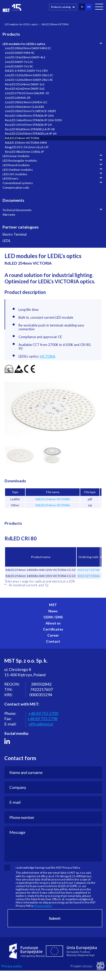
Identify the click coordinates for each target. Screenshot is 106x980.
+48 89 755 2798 (43, 719)
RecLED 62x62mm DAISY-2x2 (25, 89)
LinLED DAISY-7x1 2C (19, 62)
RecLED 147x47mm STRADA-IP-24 (28, 125)
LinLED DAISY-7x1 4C (19, 66)
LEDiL (7, 241)
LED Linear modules (16, 156)
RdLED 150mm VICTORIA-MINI (26, 143)
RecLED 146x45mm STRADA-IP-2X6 (29, 116)
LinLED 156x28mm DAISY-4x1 (25, 57)
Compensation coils (16, 187)
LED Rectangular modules (20, 160)
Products (11, 34)
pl (82, 7)
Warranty (9, 215)
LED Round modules (16, 165)
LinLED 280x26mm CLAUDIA (25, 107)
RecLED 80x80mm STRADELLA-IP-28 (30, 129)
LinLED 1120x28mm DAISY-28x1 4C (29, 80)
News (53, 611)
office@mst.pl (41, 724)
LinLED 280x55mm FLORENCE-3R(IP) (30, 111)
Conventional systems (18, 183)
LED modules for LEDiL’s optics (21, 24)
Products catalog (61, 7)
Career (53, 635)
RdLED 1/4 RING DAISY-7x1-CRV (26, 71)
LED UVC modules (15, 174)
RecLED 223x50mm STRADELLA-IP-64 (31, 133)
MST (53, 605)
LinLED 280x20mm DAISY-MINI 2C (28, 48)
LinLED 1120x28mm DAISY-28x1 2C (29, 75)
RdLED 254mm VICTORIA (22, 138)
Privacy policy (12, 966)
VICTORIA (48, 356)
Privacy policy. (43, 906)
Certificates (53, 629)
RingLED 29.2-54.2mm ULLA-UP (27, 147)
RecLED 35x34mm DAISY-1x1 (25, 84)
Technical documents (17, 210)
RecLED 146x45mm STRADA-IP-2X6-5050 (33, 120)
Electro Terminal (15, 234)
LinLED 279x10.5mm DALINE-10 (27, 93)
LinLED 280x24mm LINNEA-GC (26, 102)
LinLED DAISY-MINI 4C (20, 53)
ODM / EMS (53, 617)
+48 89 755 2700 (43, 713)
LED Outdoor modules (18, 170)
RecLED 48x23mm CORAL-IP (24, 152)
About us (53, 623)
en (89, 7)
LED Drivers (10, 178)
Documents (13, 200)
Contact (53, 641)
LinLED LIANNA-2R (18, 98)
